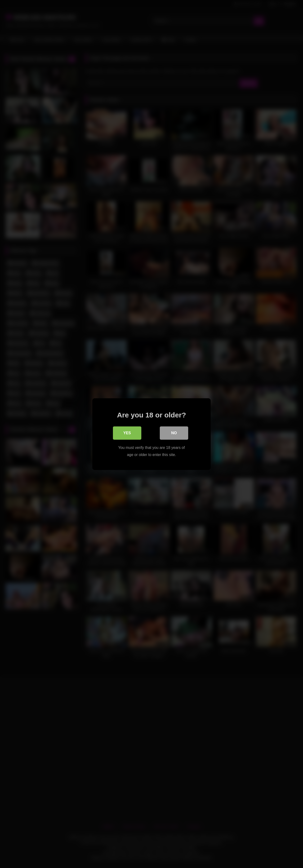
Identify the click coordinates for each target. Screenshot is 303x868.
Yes (127, 433)
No (174, 433)
